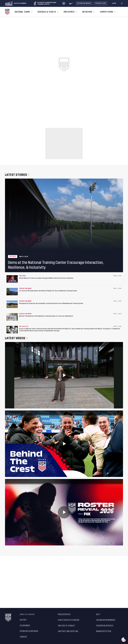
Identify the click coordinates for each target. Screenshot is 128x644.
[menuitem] (23, 12)
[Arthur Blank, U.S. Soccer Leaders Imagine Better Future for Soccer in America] (12, 279)
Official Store (101, 3)
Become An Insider (84, 3)
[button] (123, 4)
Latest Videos (16, 338)
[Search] (122, 4)
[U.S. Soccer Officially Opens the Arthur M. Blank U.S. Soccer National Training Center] (12, 292)
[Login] (114, 3)
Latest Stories (17, 175)
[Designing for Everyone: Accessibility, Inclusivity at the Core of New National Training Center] (12, 304)
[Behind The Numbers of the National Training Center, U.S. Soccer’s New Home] (12, 317)
